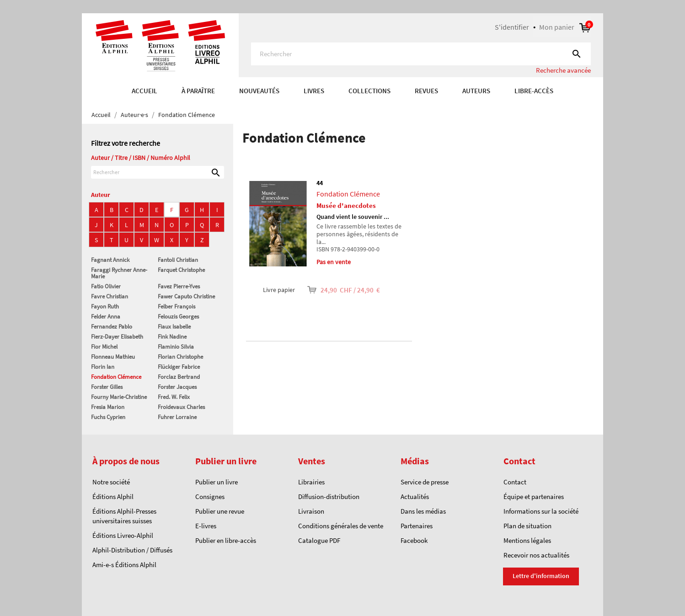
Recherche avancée (563, 70)
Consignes (210, 497)
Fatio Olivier (106, 286)
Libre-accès (534, 91)
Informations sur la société (541, 511)
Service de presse (425, 482)
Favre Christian (110, 296)
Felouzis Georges (178, 316)
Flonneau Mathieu (113, 357)
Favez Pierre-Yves (179, 286)
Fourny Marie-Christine (119, 397)
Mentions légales (527, 540)
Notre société (111, 482)
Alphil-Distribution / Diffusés (132, 550)
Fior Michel (104, 347)
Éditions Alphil (113, 497)
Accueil (144, 91)
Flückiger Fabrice (179, 367)
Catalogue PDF (319, 540)
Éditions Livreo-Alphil (123, 535)
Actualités (415, 497)
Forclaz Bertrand (179, 377)
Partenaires (417, 526)
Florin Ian (103, 367)
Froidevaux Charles (181, 407)
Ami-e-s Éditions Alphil (124, 565)
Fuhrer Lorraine (177, 417)
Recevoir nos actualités (536, 555)
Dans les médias (423, 511)
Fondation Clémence (116, 377)
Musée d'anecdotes (346, 205)
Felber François (177, 306)
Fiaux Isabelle (174, 327)
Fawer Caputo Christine (186, 296)
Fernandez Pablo (112, 327)
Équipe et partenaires (534, 497)
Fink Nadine (172, 337)
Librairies (311, 482)
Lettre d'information (541, 576)
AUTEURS (476, 91)
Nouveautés (259, 91)
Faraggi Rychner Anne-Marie (119, 273)
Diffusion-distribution (329, 497)
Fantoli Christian (178, 260)
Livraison (311, 511)
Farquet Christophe (181, 270)
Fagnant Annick (110, 260)
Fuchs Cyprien (108, 417)
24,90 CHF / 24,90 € (337, 290)
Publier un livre (217, 482)
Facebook (414, 540)
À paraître (198, 91)
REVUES (426, 91)
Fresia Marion (108, 407)
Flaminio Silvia (176, 347)
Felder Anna (106, 316)
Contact (515, 482)
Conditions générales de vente (341, 526)
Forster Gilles (107, 387)
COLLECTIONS (369, 91)
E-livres (206, 526)
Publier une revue (220, 511)
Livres (314, 91)
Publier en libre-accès (226, 540)
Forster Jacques (177, 387)
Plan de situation (527, 526)
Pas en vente (334, 262)
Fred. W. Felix (174, 397)
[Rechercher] (421, 54)
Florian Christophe (180, 357)
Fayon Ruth (105, 306)
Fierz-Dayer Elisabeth (117, 337)
